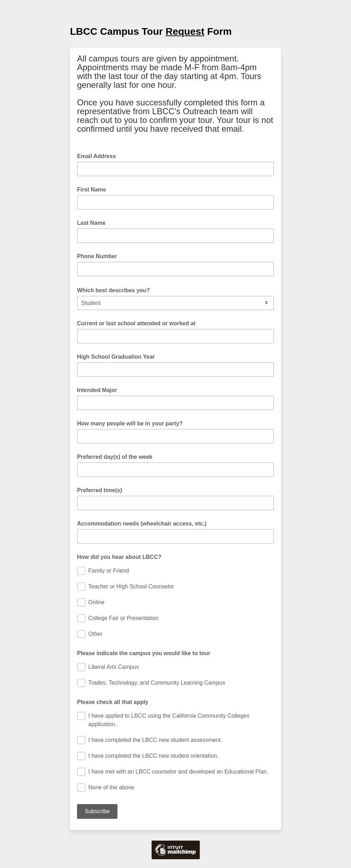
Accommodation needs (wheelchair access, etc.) (142, 524)
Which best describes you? (116, 290)
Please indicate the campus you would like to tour (144, 653)
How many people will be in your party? (130, 423)
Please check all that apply (113, 702)
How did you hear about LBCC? (119, 557)
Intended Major (97, 390)
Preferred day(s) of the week (115, 457)
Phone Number (97, 256)
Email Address (99, 156)
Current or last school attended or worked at (136, 323)
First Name (92, 190)
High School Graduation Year (116, 357)
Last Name (91, 223)
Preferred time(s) (100, 490)
